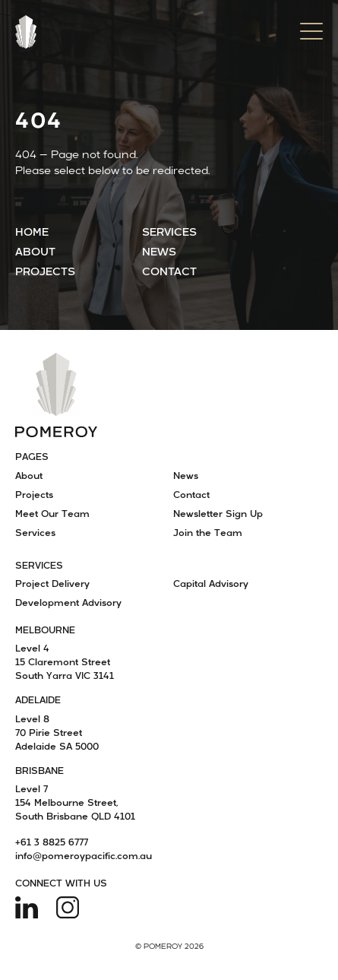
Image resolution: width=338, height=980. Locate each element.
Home (32, 233)
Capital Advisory (211, 585)
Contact (169, 273)
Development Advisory (68, 604)
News (159, 253)
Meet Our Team (52, 515)
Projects (45, 273)
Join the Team (208, 534)
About (35, 253)
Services (169, 233)
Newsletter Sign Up (218, 515)
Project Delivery (52, 585)
